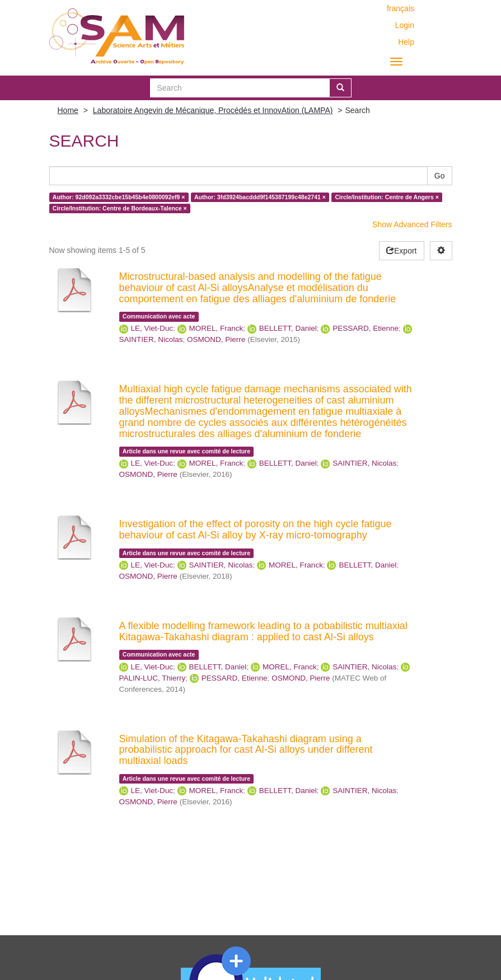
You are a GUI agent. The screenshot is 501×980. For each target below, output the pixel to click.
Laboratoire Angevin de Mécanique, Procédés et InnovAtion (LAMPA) (213, 110)
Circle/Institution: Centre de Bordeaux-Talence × (120, 208)
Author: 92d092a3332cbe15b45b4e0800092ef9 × (119, 197)
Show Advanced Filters (412, 224)
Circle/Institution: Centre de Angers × (387, 197)
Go (440, 176)
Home (68, 110)
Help (406, 42)
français (401, 8)
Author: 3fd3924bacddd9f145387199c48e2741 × (260, 197)
